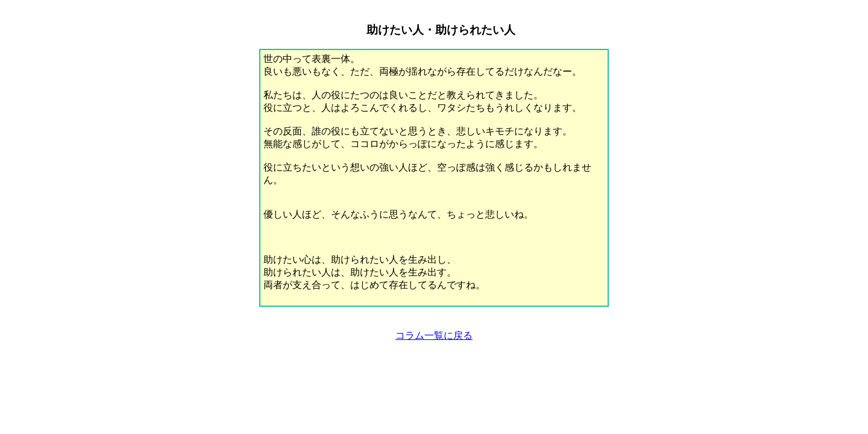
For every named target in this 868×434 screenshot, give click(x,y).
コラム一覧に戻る (434, 335)
